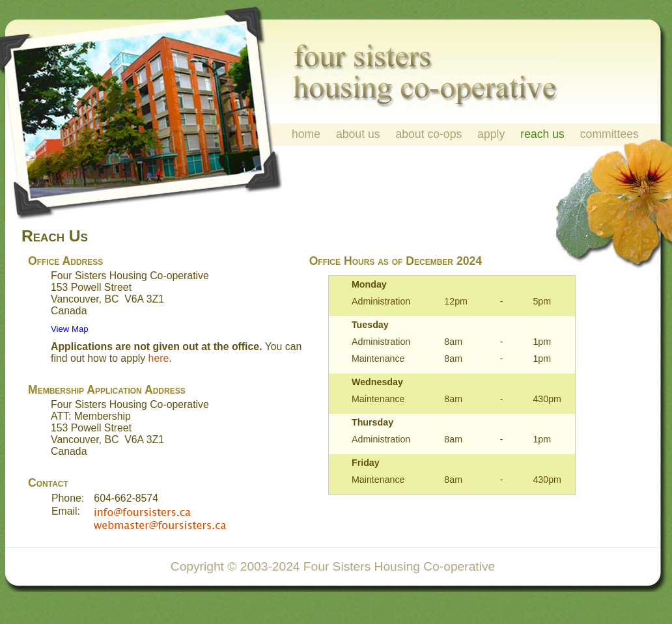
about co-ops (429, 134)
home (306, 134)
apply (491, 134)
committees (609, 134)
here (159, 358)
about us (358, 134)
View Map (70, 329)
